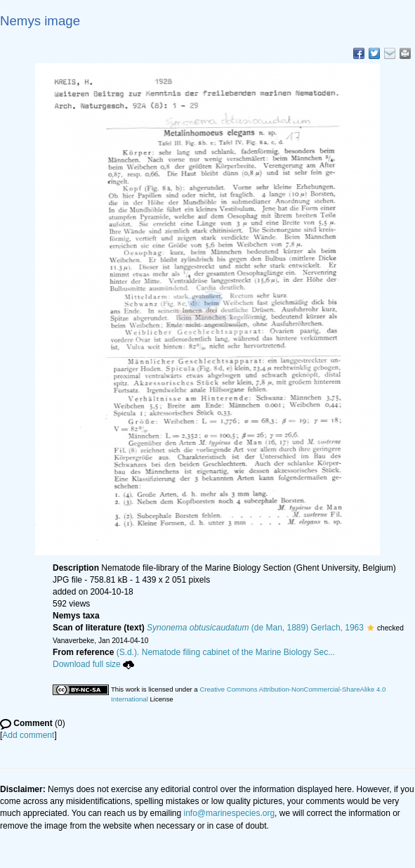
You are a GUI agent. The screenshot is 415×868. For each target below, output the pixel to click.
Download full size (93, 664)
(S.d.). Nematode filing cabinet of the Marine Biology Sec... (226, 652)
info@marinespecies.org (230, 813)
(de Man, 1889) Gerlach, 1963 (255, 628)
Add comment (28, 735)
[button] (370, 628)
